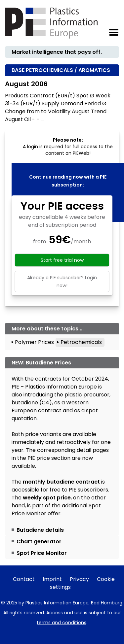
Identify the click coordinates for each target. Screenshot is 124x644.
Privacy (79, 579)
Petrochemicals (81, 342)
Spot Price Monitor (42, 553)
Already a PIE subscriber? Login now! (62, 282)
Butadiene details (40, 530)
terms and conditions (62, 623)
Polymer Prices (34, 342)
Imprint (52, 579)
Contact (24, 579)
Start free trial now (62, 260)
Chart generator (39, 542)
